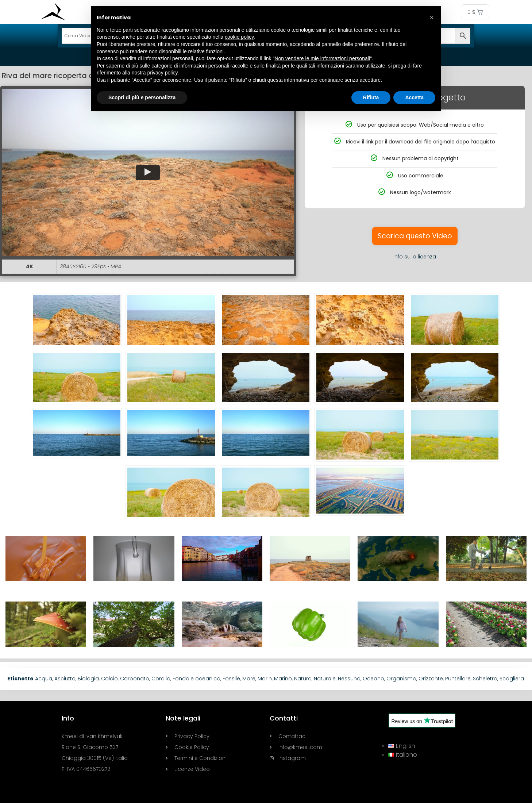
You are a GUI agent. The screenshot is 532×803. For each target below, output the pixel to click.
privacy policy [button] (163, 73)
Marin (265, 679)
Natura (303, 679)
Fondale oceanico (196, 679)
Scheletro (485, 679)
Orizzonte (431, 679)
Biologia (88, 679)
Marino (283, 679)
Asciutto (65, 679)
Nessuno (349, 679)
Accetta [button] (414, 97)
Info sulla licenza (415, 257)
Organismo (401, 679)
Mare (249, 679)
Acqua (44, 679)
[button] (148, 172)
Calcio (109, 679)
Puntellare (458, 679)
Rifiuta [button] (371, 97)
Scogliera (512, 679)
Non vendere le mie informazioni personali (322, 58)
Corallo (161, 679)
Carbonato (135, 679)
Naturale (325, 679)
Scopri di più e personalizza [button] (142, 97)
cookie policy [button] (239, 37)
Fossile (231, 679)
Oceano (373, 679)
